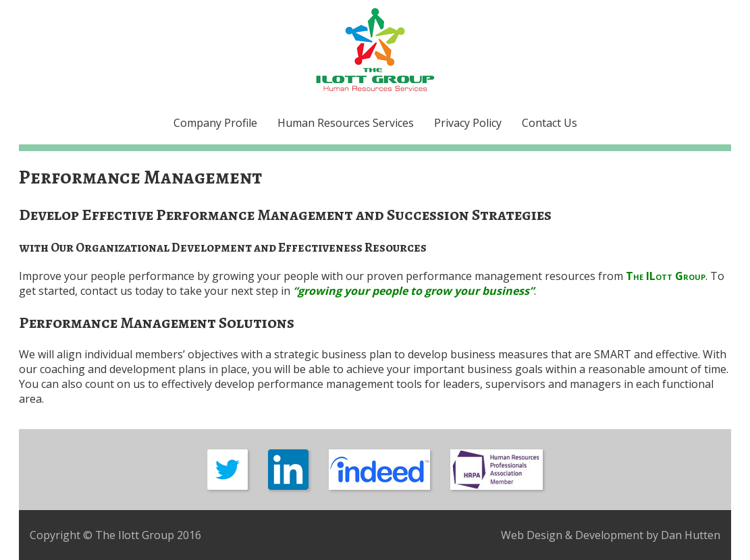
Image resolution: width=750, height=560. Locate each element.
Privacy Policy (468, 123)
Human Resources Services (346, 123)
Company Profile (215, 123)
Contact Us (550, 123)
